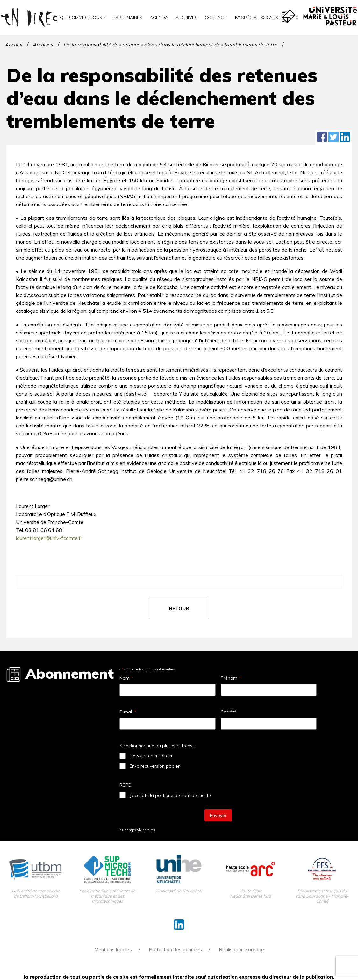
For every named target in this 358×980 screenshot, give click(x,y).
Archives (186, 18)
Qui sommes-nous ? (83, 18)
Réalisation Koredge (241, 950)
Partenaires (128, 18)
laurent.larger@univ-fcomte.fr (49, 538)
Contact (216, 18)
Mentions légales (113, 950)
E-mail (128, 712)
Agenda (159, 18)
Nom (126, 678)
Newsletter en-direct (151, 756)
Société (229, 712)
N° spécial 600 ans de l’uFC (266, 18)
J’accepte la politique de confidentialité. (171, 795)
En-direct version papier (155, 766)
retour (179, 608)
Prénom (231, 678)
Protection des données (175, 950)
